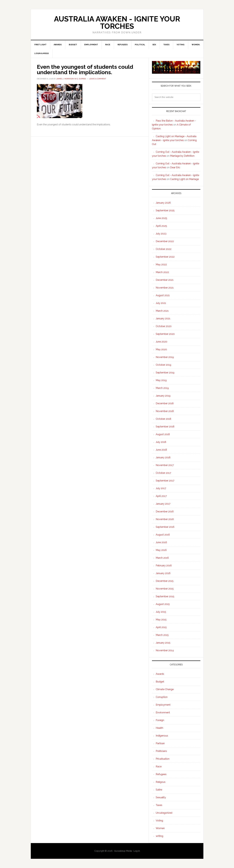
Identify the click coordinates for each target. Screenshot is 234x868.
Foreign (160, 720)
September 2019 (165, 373)
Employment (163, 705)
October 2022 (164, 249)
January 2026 (163, 203)
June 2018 (161, 450)
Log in (137, 851)
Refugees (161, 774)
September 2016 (165, 527)
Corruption (162, 697)
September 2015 (165, 596)
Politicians (161, 751)
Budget (160, 682)
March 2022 (162, 272)
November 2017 (165, 465)
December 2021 (165, 280)
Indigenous (162, 736)
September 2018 (165, 427)
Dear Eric (175, 167)
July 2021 (161, 303)
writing (159, 836)
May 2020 (161, 349)
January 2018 (163, 457)
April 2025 (161, 226)
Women (160, 828)
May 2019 (161, 380)
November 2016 (165, 519)
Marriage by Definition (182, 156)
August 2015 (163, 604)
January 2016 (163, 573)
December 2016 (165, 511)
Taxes (159, 805)
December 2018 (165, 403)
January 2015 (163, 643)
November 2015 (165, 589)
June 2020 (162, 342)
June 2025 (161, 218)
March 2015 (162, 635)
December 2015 (165, 581)
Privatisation (163, 759)
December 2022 (165, 241)
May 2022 (161, 264)
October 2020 (164, 326)
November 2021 (165, 288)
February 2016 (164, 566)
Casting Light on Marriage (184, 179)
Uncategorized (164, 813)
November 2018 (165, 411)
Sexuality (161, 797)
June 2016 (161, 542)
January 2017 (163, 504)
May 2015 (161, 620)
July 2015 (161, 612)
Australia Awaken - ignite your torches (117, 23)
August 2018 (163, 434)
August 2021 (163, 295)
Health (159, 728)
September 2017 (165, 481)
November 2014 (165, 650)
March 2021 (162, 311)
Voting (159, 821)
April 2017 (161, 496)
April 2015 (161, 627)
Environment (163, 712)
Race (159, 767)
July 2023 (161, 234)
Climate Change (165, 689)
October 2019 (163, 365)
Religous (161, 782)
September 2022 (165, 257)
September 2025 (165, 210)
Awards (160, 674)
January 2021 (163, 319)
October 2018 (163, 419)
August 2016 (163, 535)
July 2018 (161, 442)
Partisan (160, 743)
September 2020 (165, 334)
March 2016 (162, 558)
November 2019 (165, 357)
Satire (159, 790)
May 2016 (161, 550)
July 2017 (161, 488)
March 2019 (162, 388)
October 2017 (163, 473)
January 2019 (163, 396)
